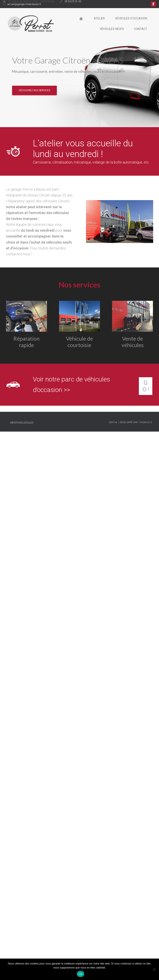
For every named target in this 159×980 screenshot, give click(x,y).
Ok (81, 974)
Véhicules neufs (112, 29)
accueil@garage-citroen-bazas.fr (24, 4)
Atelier (99, 18)
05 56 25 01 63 (73, 1)
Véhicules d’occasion (131, 18)
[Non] (154, 969)
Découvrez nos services (34, 90)
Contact (141, 29)
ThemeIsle (145, 423)
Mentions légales (22, 423)
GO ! (146, 386)
